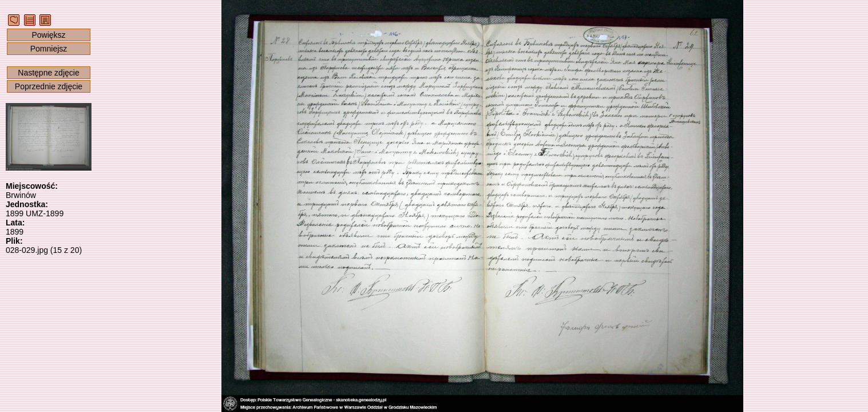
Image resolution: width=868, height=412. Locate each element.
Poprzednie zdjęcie (49, 86)
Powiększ (48, 35)
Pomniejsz (49, 49)
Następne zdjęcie (48, 73)
